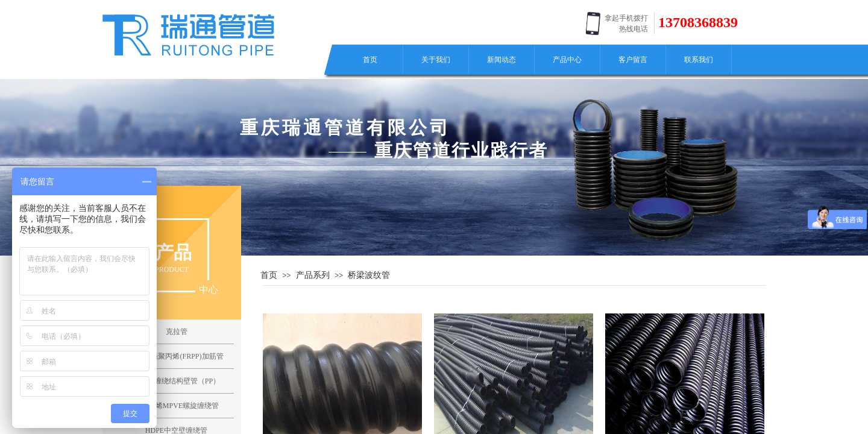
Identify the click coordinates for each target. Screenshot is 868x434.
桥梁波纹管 (369, 275)
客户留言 (633, 60)
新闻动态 (502, 60)
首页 (370, 60)
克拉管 (177, 332)
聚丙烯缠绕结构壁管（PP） (176, 381)
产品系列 (313, 275)
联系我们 (699, 60)
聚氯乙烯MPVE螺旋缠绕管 (176, 406)
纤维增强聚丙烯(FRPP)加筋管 (176, 356)
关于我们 (436, 60)
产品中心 (567, 60)
